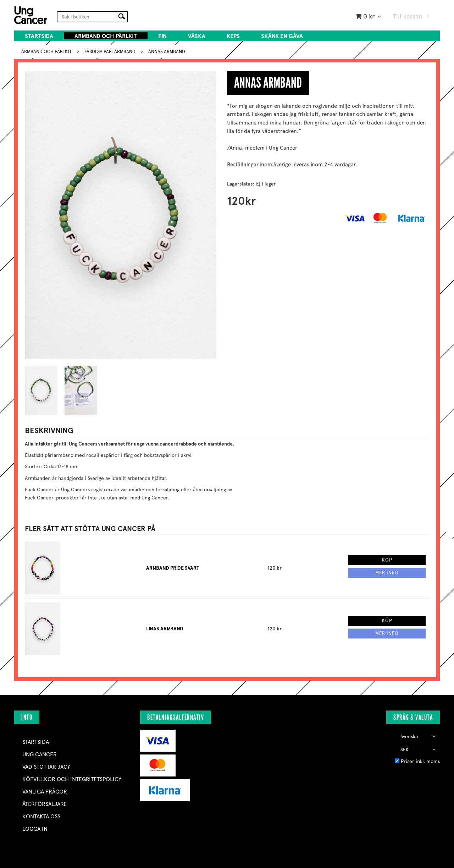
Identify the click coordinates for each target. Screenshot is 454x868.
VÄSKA (197, 36)
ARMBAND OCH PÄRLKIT (106, 36)
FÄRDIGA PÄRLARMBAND (110, 52)
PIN (162, 36)
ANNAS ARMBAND (167, 52)
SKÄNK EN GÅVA (282, 36)
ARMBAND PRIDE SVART (173, 568)
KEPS (233, 36)
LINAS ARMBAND (165, 629)
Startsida (39, 36)
